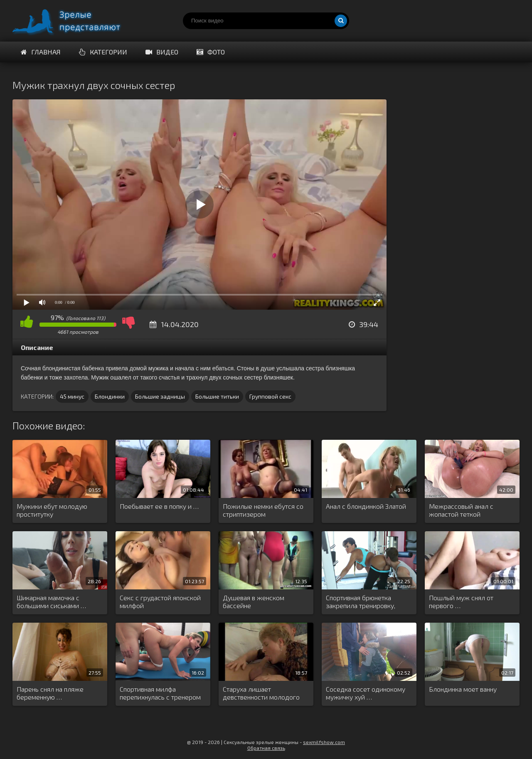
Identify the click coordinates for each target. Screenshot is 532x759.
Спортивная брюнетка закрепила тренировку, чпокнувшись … (361, 602)
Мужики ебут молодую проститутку (52, 510)
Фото (211, 52)
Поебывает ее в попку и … (159, 506)
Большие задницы (160, 396)
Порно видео (75, 21)
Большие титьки (217, 396)
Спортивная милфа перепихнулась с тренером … (160, 693)
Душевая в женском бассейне (254, 601)
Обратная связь (266, 748)
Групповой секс (270, 396)
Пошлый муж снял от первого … (461, 601)
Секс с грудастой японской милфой (160, 601)
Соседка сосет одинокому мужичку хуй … (366, 693)
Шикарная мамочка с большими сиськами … (51, 601)
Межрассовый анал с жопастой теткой (461, 510)
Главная (41, 52)
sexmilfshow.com (324, 742)
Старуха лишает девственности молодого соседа (261, 693)
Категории (103, 52)
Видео (162, 52)
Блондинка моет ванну (463, 689)
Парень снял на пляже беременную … (50, 693)
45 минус (72, 396)
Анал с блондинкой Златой (366, 506)
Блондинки (110, 396)
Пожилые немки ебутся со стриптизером (263, 510)
